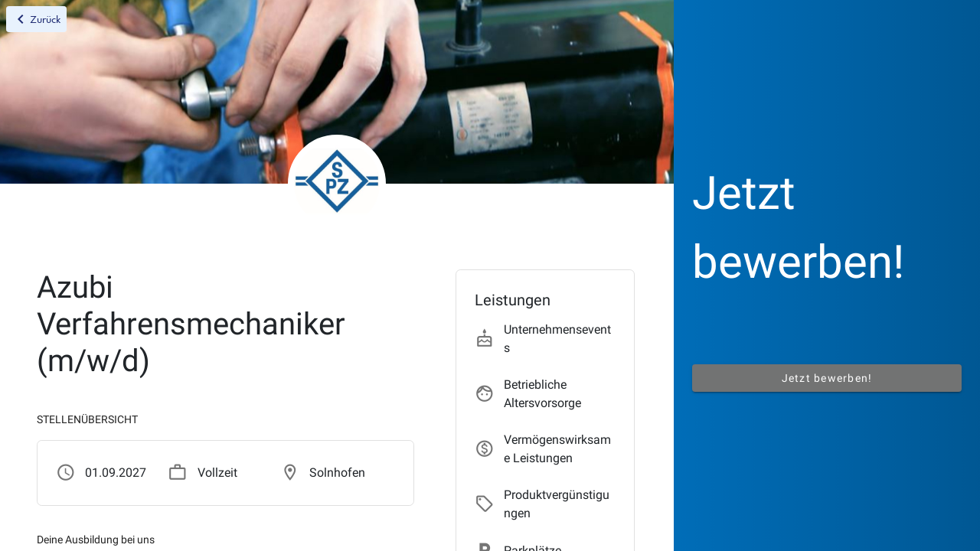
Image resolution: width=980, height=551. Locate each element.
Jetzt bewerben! (827, 378)
